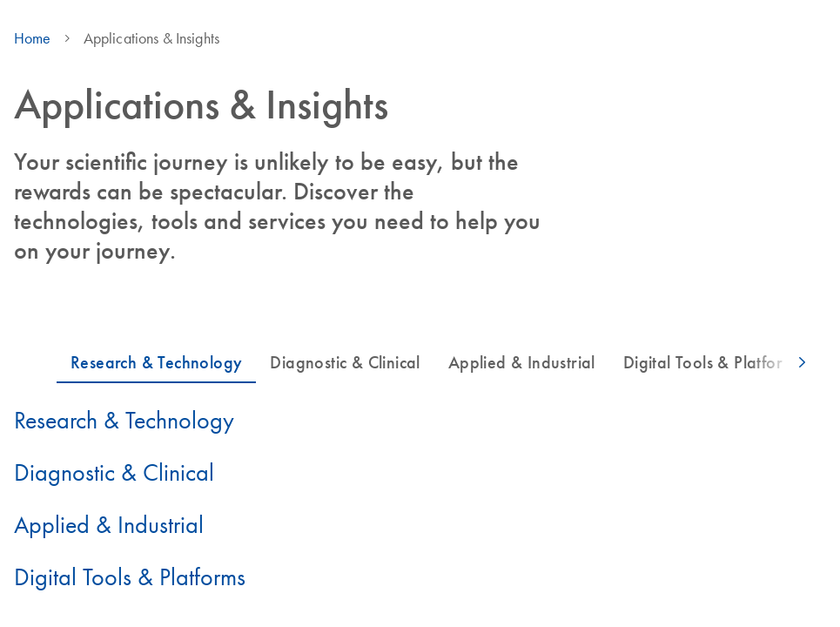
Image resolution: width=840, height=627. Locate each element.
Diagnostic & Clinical (114, 472)
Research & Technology (124, 420)
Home (33, 38)
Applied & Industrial (109, 524)
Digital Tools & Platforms (130, 576)
